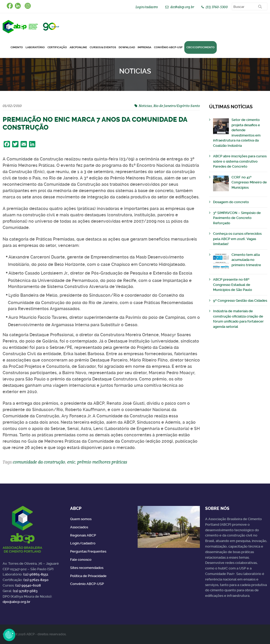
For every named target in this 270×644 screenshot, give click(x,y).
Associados (79, 527)
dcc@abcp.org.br (182, 7)
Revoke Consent (9, 635)
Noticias (145, 106)
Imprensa (144, 47)
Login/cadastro (147, 7)
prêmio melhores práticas (102, 462)
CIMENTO (17, 47)
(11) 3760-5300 (217, 7)
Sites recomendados (87, 568)
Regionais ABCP (83, 535)
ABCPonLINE (78, 47)
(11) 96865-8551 (36, 574)
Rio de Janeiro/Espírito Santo (177, 106)
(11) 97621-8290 (36, 580)
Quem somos (81, 519)
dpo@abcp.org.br (16, 602)
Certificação (57, 47)
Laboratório (35, 47)
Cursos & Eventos (103, 47)
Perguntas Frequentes (88, 551)
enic (71, 462)
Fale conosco (81, 560)
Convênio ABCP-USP (168, 47)
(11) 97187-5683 (25, 591)
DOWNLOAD (127, 47)
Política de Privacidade (88, 576)
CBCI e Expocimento (201, 47)
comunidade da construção (39, 462)
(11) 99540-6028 (28, 585)
